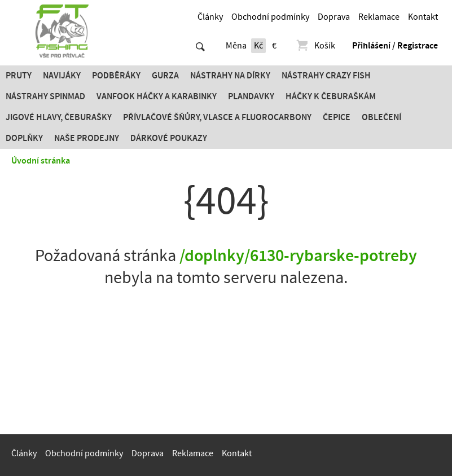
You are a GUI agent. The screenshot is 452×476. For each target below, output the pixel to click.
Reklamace (379, 17)
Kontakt (423, 17)
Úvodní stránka (41, 161)
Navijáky (62, 76)
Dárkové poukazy (169, 138)
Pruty (19, 76)
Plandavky (251, 96)
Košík (315, 46)
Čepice (337, 117)
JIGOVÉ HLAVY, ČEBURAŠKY (59, 117)
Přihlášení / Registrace (395, 46)
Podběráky (116, 76)
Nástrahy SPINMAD (45, 96)
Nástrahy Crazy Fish (326, 76)
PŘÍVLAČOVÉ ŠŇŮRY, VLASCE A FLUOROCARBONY (217, 117)
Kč (258, 46)
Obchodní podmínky (270, 17)
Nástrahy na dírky (230, 76)
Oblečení (381, 117)
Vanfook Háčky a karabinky (157, 96)
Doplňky (24, 138)
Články (210, 17)
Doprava (334, 17)
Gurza (165, 76)
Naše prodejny (87, 138)
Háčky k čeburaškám (331, 96)
